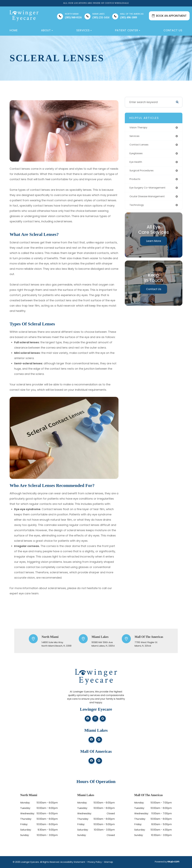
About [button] (47, 30)
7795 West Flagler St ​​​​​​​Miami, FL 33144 (146, 644)
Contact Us (173, 30)
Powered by (167, 862)
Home (14, 30)
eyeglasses (137, 154)
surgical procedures (143, 172)
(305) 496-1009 (132, 16)
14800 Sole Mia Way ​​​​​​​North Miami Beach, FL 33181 (57, 644)
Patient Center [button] (128, 30)
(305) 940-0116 (73, 16)
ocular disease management (149, 198)
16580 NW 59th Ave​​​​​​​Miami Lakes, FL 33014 (103, 644)
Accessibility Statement (73, 862)
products (135, 181)
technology (137, 207)
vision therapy (139, 128)
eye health (136, 163)
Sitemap (109, 862)
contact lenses (140, 145)
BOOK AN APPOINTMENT (169, 16)
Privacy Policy (95, 862)
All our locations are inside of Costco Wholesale (96, 3)
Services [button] (84, 30)
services (135, 137)
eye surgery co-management (149, 189)
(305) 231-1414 (101, 16)
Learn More (154, 243)
